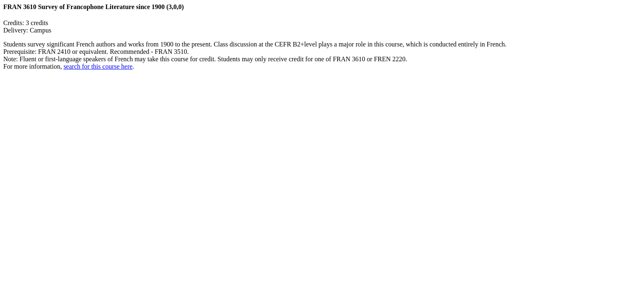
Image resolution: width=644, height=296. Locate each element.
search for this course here (98, 66)
